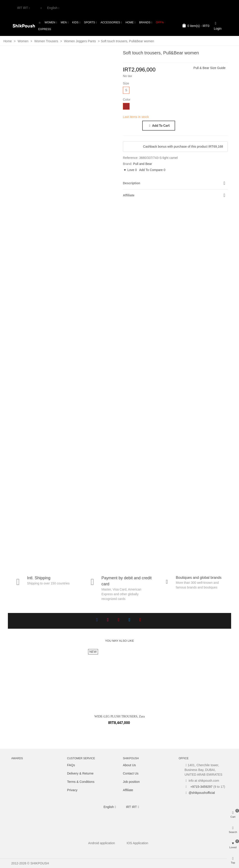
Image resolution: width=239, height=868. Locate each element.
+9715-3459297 (201, 787)
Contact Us (131, 773)
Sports (89, 22)
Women (50, 22)
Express (45, 29)
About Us (129, 765)
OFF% (160, 22)
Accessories (110, 22)
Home (130, 22)
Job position (131, 782)
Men (64, 22)
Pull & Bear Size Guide (210, 68)
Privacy (72, 790)
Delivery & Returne (80, 773)
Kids (75, 22)
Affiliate (128, 790)
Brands (145, 22)
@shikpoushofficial (202, 793)
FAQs (71, 765)
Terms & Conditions (81, 782)
